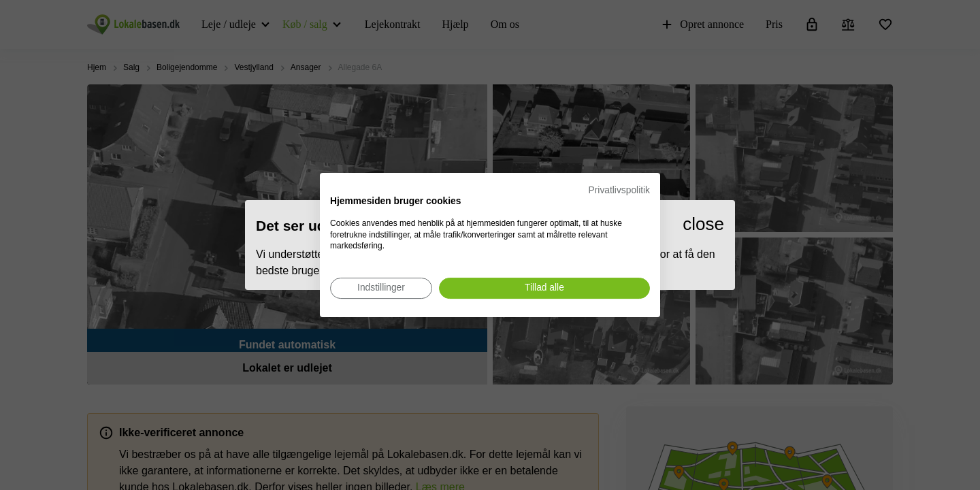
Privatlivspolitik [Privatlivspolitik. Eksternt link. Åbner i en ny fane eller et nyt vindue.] (619, 190)
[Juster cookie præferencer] (381, 288)
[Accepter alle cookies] (544, 288)
